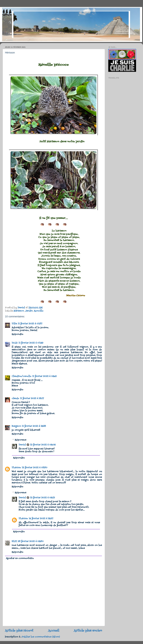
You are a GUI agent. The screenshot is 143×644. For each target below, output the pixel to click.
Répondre (17, 334)
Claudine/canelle (22, 376)
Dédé (15, 343)
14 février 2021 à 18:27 (41, 519)
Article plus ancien (88, 631)
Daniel (22, 445)
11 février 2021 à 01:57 (30, 324)
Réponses (20, 440)
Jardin (29, 311)
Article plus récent (19, 631)
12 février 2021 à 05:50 (35, 468)
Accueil (54, 631)
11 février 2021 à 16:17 (32, 398)
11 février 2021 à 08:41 (44, 376)
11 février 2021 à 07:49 (31, 343)
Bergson (16, 426)
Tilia (14, 324)
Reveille (39, 311)
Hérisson (19, 311)
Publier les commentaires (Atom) (41, 637)
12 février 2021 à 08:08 (43, 445)
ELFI (14, 541)
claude (15, 398)
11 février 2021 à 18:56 (34, 426)
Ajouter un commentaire (20, 558)
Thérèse (16, 468)
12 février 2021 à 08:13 (42, 498)
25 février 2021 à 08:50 (31, 541)
